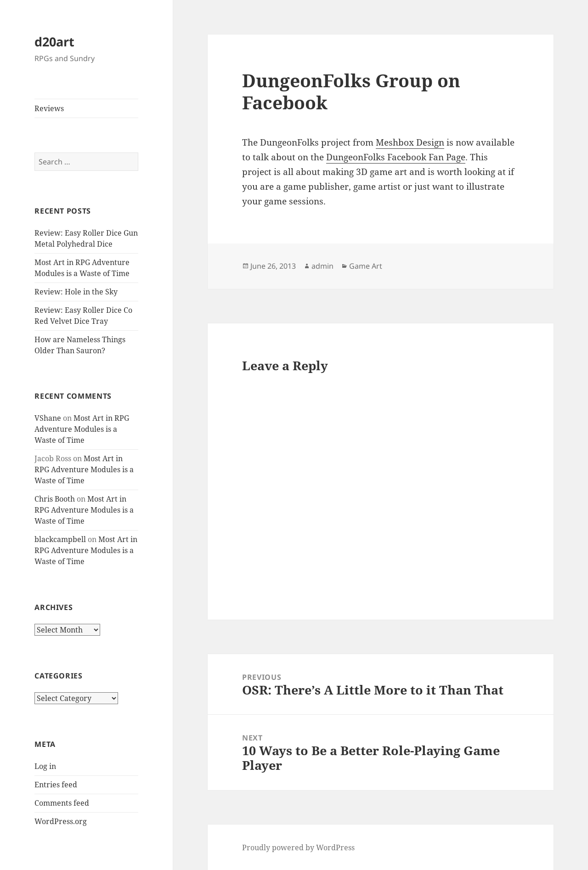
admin (322, 266)
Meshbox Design (410, 142)
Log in (45, 766)
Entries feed (56, 785)
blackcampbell (60, 539)
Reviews (49, 108)
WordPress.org (61, 821)
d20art (54, 42)
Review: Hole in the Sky (76, 292)
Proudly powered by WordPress (298, 847)
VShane (48, 418)
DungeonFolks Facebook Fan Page (396, 157)
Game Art (366, 266)
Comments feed (62, 803)
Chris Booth (55, 499)
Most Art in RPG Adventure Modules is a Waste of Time (82, 429)
